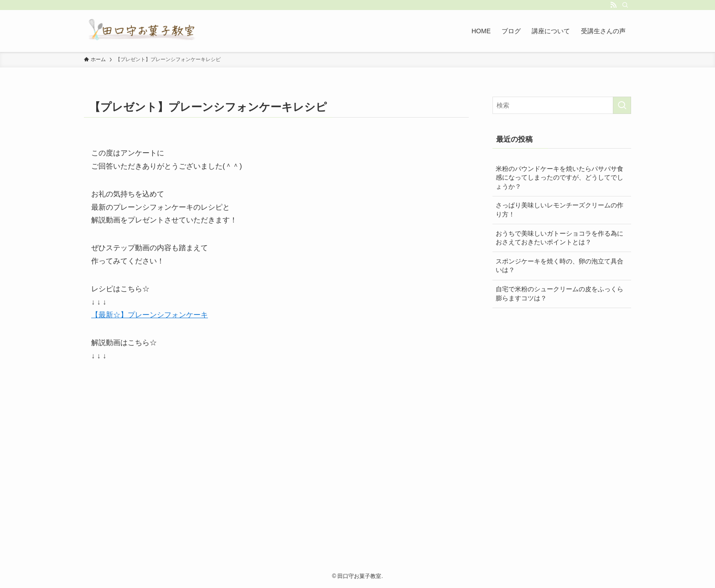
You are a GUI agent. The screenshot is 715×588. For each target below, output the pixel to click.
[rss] (613, 5)
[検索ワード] (562, 105)
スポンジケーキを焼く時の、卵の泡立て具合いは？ (560, 266)
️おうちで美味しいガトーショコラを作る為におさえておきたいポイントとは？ (560, 238)
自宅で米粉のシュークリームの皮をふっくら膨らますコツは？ (560, 294)
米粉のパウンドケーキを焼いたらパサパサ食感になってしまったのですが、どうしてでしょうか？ (560, 178)
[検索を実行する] (622, 105)
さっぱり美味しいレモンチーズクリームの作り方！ (560, 210)
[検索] (625, 5)
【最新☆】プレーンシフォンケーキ (150, 315)
